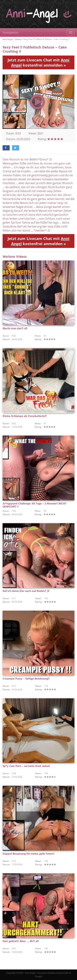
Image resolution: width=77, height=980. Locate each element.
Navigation (10, 32)
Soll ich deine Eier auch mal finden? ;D (26, 591)
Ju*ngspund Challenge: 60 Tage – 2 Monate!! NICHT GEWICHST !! (35, 505)
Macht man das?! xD (15, 329)
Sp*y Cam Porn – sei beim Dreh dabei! (26, 766)
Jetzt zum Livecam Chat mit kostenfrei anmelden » (38, 62)
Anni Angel (8, 39)
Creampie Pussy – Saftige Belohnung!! (26, 679)
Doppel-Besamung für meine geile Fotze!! (29, 854)
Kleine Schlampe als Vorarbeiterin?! (25, 416)
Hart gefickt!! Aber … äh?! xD (21, 941)
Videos (18, 39)
